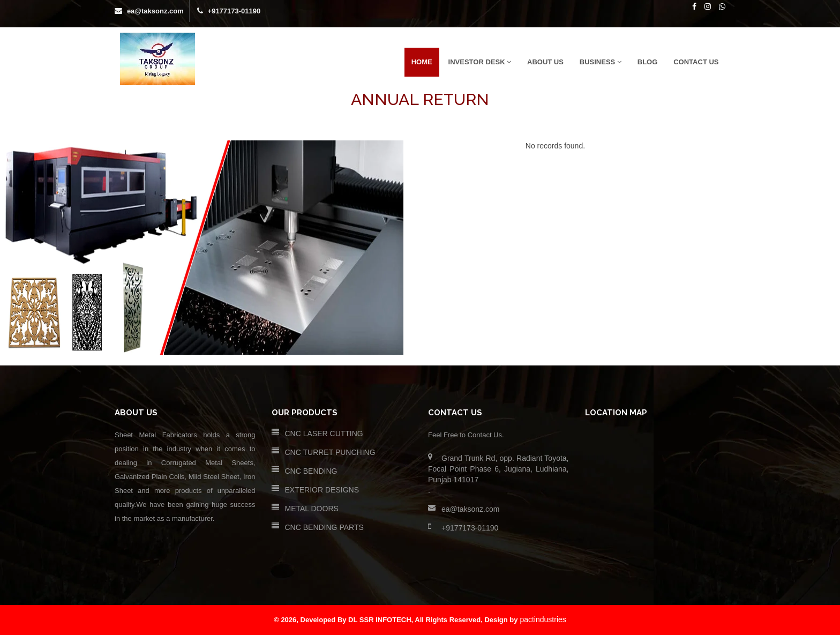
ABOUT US (545, 62)
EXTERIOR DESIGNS (322, 490)
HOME (422, 62)
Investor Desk (480, 62)
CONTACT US (696, 62)
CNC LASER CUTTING (324, 434)
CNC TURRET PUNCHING (330, 452)
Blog (648, 62)
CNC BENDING (311, 471)
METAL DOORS (312, 509)
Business (601, 62)
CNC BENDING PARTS (324, 527)
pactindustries (543, 619)
